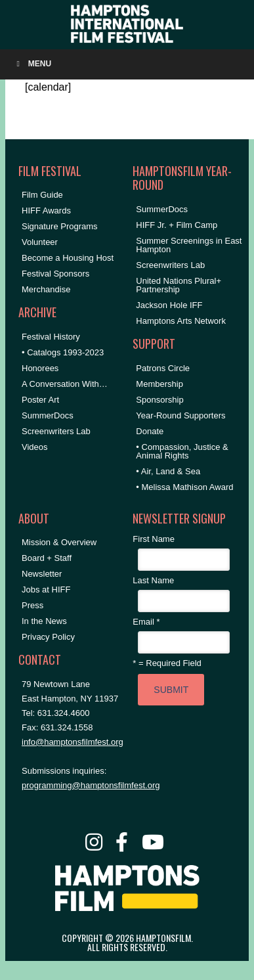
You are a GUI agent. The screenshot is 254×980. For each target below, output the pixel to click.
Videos (35, 447)
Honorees (40, 368)
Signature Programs (60, 226)
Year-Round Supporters (180, 415)
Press (32, 605)
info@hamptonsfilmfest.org (73, 742)
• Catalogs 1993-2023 (63, 352)
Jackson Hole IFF (169, 305)
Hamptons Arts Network (181, 321)
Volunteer (40, 242)
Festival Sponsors (55, 274)
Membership (159, 384)
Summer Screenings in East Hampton (189, 245)
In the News (44, 621)
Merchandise (46, 289)
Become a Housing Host (68, 258)
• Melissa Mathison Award (184, 487)
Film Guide (42, 195)
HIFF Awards (46, 211)
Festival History (51, 337)
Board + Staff (47, 558)
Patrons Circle (163, 368)
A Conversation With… (65, 384)
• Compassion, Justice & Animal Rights (182, 451)
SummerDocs (48, 415)
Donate (150, 431)
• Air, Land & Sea (168, 471)
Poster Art (40, 400)
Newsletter (42, 574)
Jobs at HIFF (46, 590)
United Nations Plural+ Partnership (179, 285)
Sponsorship (159, 400)
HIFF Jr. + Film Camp (177, 225)
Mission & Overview (59, 542)
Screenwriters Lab (56, 431)
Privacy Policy (48, 637)
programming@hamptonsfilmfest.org (91, 785)
